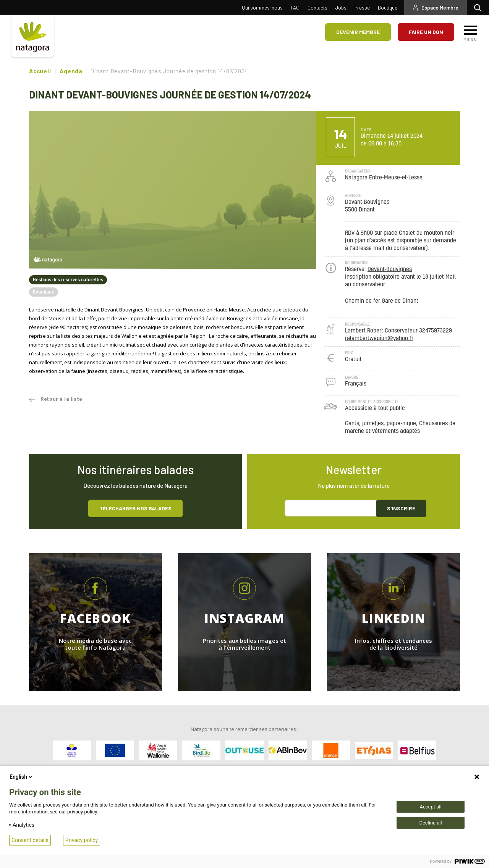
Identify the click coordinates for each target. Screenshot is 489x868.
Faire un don (426, 32)
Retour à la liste (61, 399)
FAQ (295, 8)
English (21, 777)
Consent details (30, 840)
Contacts (317, 8)
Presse (362, 8)
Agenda (71, 71)
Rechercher (480, 8)
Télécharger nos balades (135, 508)
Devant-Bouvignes (390, 269)
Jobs (341, 8)
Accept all (430, 807)
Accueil (40, 71)
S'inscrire (401, 508)
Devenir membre (358, 32)
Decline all (430, 823)
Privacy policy (82, 840)
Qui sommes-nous (262, 8)
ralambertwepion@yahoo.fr (379, 338)
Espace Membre (440, 8)
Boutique (388, 8)
